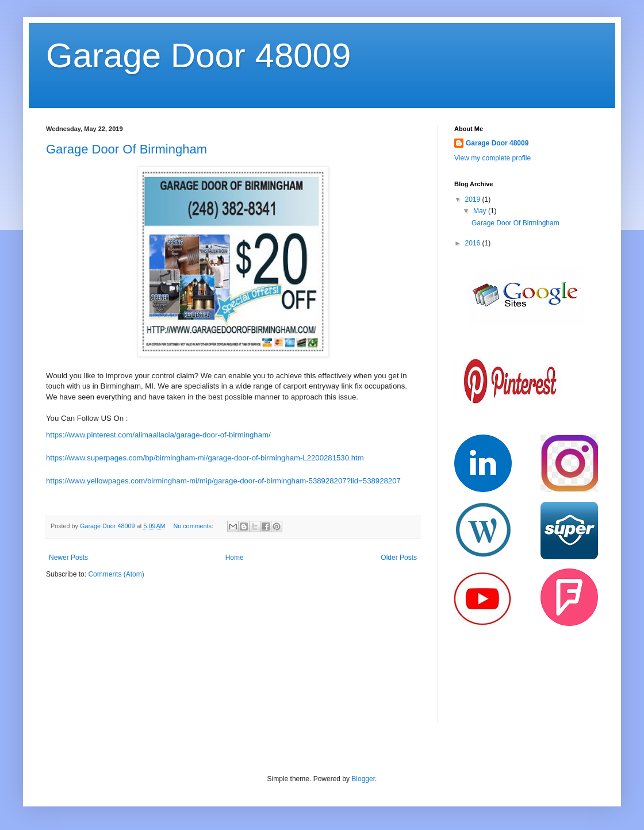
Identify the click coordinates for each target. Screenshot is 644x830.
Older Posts (399, 558)
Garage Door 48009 (198, 55)
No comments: (194, 526)
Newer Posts (68, 558)
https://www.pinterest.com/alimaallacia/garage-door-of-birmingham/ (158, 435)
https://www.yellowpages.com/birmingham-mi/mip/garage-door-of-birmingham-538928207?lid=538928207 (223, 481)
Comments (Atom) (116, 574)
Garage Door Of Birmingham (126, 149)
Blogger (363, 779)
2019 (474, 199)
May (481, 211)
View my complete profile (492, 158)
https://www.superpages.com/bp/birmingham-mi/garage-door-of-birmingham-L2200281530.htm (205, 458)
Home (235, 558)
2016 (474, 243)
